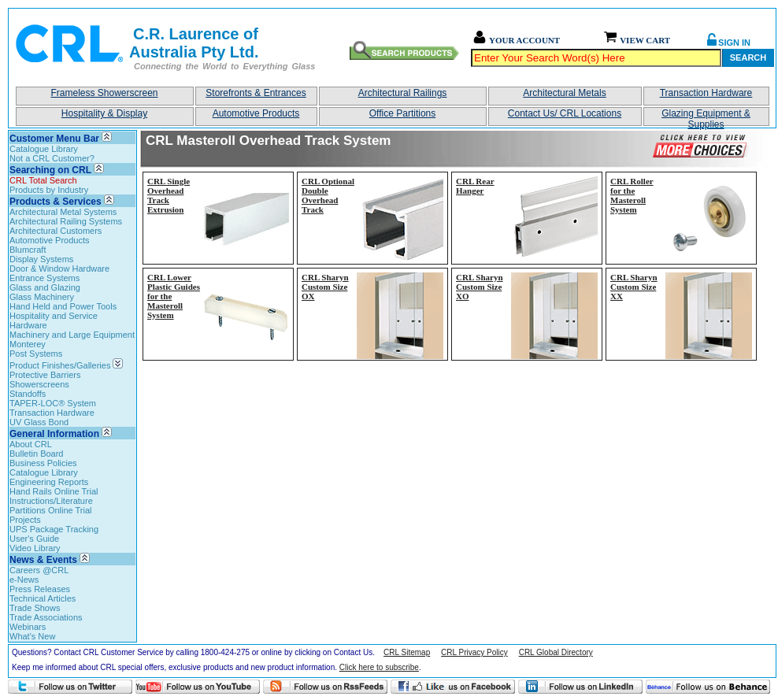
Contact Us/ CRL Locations (565, 113)
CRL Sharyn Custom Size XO (480, 287)
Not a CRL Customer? (52, 158)
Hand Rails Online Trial (54, 491)
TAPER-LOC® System (53, 403)
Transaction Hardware (706, 93)
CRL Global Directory (556, 652)
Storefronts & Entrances (256, 93)
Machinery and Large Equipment (72, 335)
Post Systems (36, 354)
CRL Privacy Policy (474, 652)
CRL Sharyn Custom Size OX (325, 287)
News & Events (43, 560)
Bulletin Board (37, 454)
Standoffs (28, 394)
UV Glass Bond (39, 422)
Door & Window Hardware (59, 269)
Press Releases (40, 589)
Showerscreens (39, 384)
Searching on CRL (50, 170)
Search (748, 57)
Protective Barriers (45, 375)
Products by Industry (49, 190)
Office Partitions (402, 113)
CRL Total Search (43, 180)
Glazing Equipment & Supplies (706, 117)
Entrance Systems (44, 278)
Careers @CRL (39, 570)
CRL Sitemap (407, 652)
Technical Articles (43, 598)
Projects (25, 520)
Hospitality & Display (104, 113)
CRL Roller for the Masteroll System (632, 195)
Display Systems (41, 259)
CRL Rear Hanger (475, 186)
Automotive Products (256, 113)
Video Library (35, 548)
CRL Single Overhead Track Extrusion (169, 195)
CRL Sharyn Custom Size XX (634, 287)
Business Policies (43, 463)
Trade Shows (35, 608)
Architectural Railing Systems (66, 221)
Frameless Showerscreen (104, 93)
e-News (24, 580)
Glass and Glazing (45, 287)
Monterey (28, 344)
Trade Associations (46, 617)
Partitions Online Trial (51, 510)
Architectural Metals (564, 93)
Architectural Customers (56, 231)
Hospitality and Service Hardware (54, 320)
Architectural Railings (403, 93)
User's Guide (34, 539)
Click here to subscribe (379, 667)
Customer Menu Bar (54, 139)
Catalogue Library (44, 149)
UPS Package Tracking (54, 529)
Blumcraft (28, 250)
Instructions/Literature (51, 501)
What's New (32, 636)
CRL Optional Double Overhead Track (328, 195)
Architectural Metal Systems (63, 212)
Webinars (28, 627)
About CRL (31, 444)
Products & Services (56, 202)
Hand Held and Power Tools (63, 306)
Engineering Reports (49, 482)
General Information (54, 434)
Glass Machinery (42, 297)
